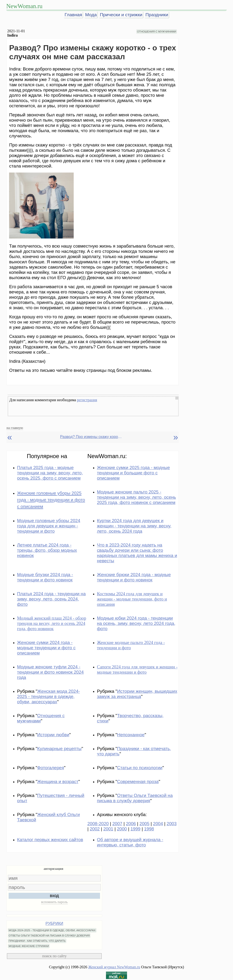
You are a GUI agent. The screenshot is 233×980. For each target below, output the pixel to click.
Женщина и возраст (58, 782)
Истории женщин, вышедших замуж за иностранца (137, 694)
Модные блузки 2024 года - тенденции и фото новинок (45, 577)
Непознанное (131, 735)
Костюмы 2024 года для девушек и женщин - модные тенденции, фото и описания (132, 599)
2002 (95, 829)
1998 (149, 829)
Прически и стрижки (121, 15)
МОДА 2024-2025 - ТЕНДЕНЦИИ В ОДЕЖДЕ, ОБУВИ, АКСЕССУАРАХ (52, 930)
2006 (131, 824)
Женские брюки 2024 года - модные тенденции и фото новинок (134, 577)
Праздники (157, 15)
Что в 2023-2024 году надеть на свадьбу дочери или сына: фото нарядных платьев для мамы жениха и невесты (137, 553)
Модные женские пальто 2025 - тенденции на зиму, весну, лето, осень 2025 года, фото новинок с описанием (136, 497)
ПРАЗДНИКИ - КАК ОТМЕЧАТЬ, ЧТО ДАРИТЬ (37, 941)
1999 (135, 829)
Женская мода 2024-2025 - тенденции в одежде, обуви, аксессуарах (48, 696)
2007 (117, 824)
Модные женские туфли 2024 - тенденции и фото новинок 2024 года (50, 672)
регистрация (87, 400)
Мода (91, 15)
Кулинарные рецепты (59, 749)
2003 (172, 824)
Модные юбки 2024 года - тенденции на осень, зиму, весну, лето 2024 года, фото (136, 623)
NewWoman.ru (24, 6)
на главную (15, 428)
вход (55, 896)
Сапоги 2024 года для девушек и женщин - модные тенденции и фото (137, 669)
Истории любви (53, 735)
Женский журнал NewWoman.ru (114, 967)
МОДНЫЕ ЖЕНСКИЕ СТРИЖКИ (29, 946)
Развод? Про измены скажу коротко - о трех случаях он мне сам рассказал (91, 437)
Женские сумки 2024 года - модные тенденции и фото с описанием (46, 648)
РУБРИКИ (54, 923)
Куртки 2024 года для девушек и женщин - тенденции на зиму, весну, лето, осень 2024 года (134, 526)
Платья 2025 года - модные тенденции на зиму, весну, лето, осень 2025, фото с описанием (50, 473)
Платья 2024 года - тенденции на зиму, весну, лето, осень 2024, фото (51, 599)
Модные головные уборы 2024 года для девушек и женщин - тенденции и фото (49, 526)
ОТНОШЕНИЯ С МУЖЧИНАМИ (157, 32)
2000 (122, 829)
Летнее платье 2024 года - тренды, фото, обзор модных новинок (47, 550)
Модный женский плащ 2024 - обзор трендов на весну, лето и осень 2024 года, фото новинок (52, 623)
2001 (108, 829)
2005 (144, 824)
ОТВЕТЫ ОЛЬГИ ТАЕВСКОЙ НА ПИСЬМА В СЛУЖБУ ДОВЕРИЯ (49, 936)
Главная (73, 15)
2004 (158, 824)
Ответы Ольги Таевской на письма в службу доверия (135, 798)
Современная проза (138, 782)
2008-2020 (98, 824)
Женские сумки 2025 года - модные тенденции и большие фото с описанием (133, 473)
